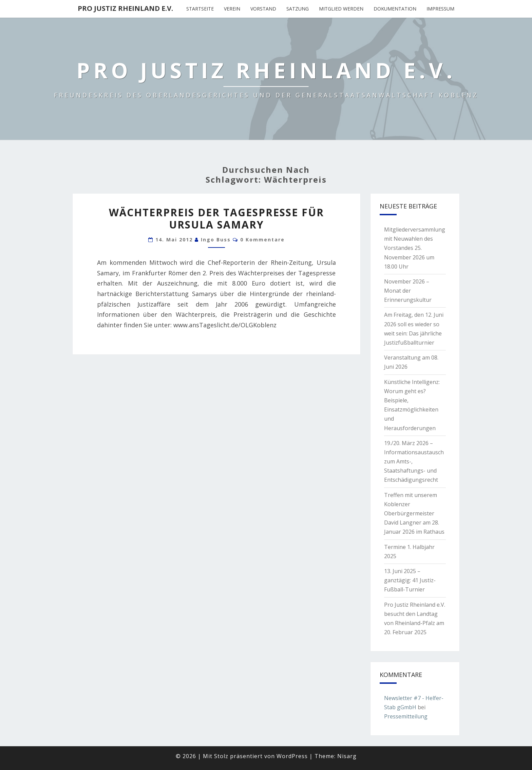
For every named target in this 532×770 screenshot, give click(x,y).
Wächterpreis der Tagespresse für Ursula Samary (216, 218)
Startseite (200, 9)
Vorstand (263, 9)
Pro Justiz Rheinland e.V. (125, 8)
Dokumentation (395, 9)
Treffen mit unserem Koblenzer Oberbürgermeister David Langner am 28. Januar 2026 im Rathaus (414, 514)
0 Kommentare (262, 240)
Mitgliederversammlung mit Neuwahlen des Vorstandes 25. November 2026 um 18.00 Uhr (415, 248)
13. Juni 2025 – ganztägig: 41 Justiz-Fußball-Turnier (410, 580)
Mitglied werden (341, 9)
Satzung (298, 9)
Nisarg (347, 756)
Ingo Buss (216, 240)
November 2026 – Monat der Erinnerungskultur (408, 291)
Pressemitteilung (406, 716)
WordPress (292, 756)
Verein (232, 9)
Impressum (440, 9)
